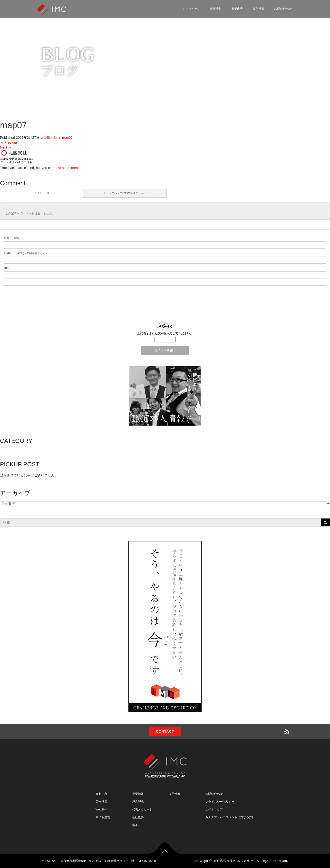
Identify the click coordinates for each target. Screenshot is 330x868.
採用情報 (259, 9)
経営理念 (138, 802)
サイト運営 (103, 817)
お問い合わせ (283, 9)
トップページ (191, 9)
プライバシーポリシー (220, 802)
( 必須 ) (12, 238)
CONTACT (165, 731)
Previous (9, 142)
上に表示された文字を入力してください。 (165, 333)
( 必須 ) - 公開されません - (25, 253)
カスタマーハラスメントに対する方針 (230, 817)
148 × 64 (51, 138)
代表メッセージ (142, 809)
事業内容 (237, 9)
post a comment (67, 168)
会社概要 (138, 817)
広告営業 (101, 802)
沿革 (135, 825)
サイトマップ (214, 809)
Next (6, 147)
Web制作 (101, 809)
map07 (67, 138)
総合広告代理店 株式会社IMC (235, 861)
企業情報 (216, 9)
